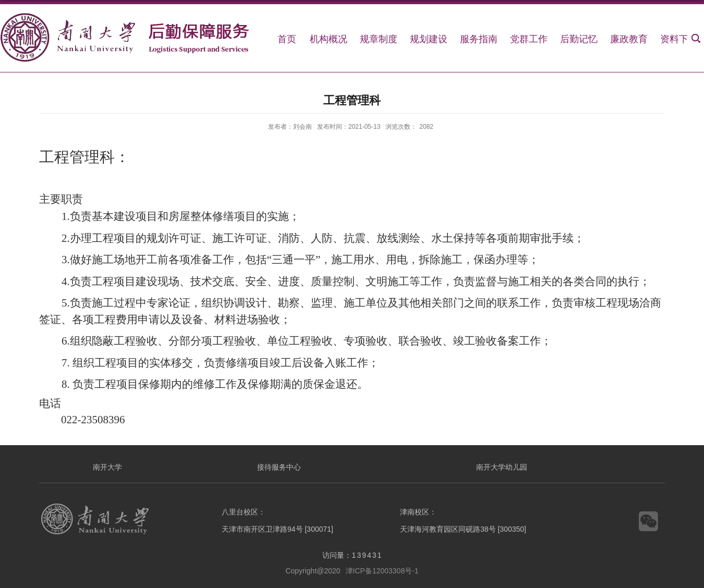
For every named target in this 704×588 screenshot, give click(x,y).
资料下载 (679, 39)
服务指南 (479, 39)
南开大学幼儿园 (502, 467)
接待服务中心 (279, 467)
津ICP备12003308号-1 (382, 571)
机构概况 (329, 39)
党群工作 (529, 39)
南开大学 (107, 467)
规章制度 (379, 39)
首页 (287, 39)
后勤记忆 (579, 39)
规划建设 (429, 39)
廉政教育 (629, 39)
